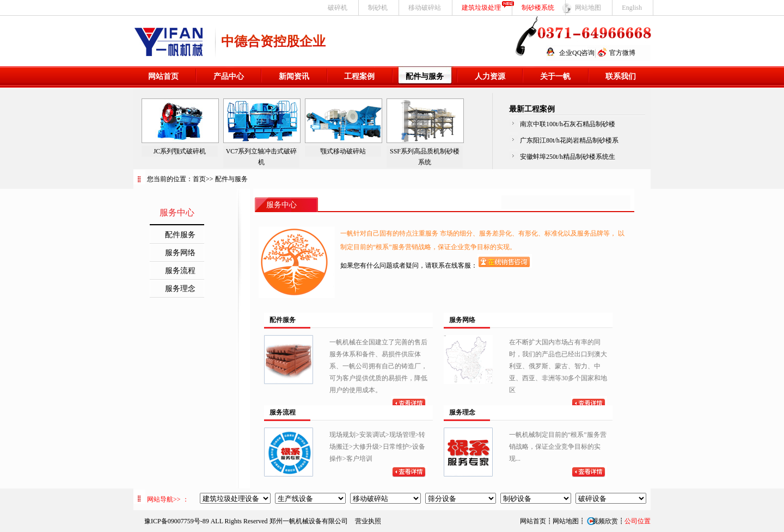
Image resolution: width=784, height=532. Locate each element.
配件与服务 (425, 76)
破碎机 (338, 8)
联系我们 (621, 76)
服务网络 (180, 253)
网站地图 (588, 8)
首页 (199, 179)
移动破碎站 (425, 8)
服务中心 (281, 205)
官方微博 (622, 53)
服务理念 (180, 289)
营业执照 (368, 521)
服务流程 (180, 271)
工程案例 (359, 76)
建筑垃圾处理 (481, 8)
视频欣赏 (602, 521)
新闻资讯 (294, 76)
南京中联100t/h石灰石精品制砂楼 (568, 124)
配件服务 (180, 235)
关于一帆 (555, 76)
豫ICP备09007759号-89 (177, 521)
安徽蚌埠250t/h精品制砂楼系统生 (568, 157)
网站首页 (163, 76)
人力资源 (490, 76)
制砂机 (378, 8)
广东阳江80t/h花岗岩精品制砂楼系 (569, 140)
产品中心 (229, 76)
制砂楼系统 (538, 8)
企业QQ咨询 (577, 53)
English (632, 8)
